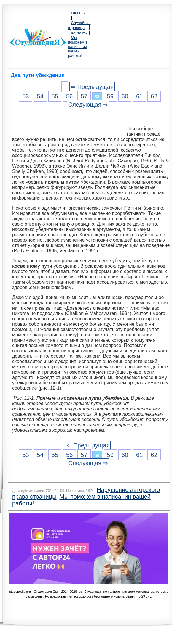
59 (110, 96)
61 (139, 96)
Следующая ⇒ (88, 105)
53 (26, 96)
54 (40, 96)
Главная (78, 13)
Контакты (79, 33)
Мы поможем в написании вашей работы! (78, 47)
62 (154, 96)
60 (125, 96)
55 (55, 96)
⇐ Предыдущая (92, 87)
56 (69, 96)
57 (84, 96)
